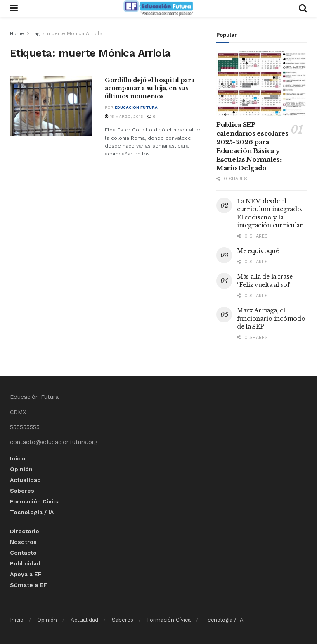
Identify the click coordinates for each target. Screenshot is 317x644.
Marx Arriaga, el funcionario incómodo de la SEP (271, 318)
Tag (36, 33)
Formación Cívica (35, 501)
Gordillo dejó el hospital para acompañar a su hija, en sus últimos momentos (150, 88)
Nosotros (23, 542)
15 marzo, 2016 (124, 116)
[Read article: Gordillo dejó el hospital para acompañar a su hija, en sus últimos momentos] (51, 106)
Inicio (18, 458)
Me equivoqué (258, 251)
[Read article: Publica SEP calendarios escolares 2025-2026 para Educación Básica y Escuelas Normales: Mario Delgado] (262, 84)
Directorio (25, 531)
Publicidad (25, 563)
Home (17, 33)
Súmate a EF (28, 585)
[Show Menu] (14, 8)
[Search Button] (303, 8)
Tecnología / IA (32, 512)
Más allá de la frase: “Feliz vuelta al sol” (265, 281)
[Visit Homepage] (158, 8)
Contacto (23, 553)
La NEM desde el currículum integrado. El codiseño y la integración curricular (270, 213)
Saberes (22, 491)
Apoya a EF (26, 574)
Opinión (21, 469)
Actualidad (25, 480)
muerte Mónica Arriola (75, 33)
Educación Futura (136, 107)
